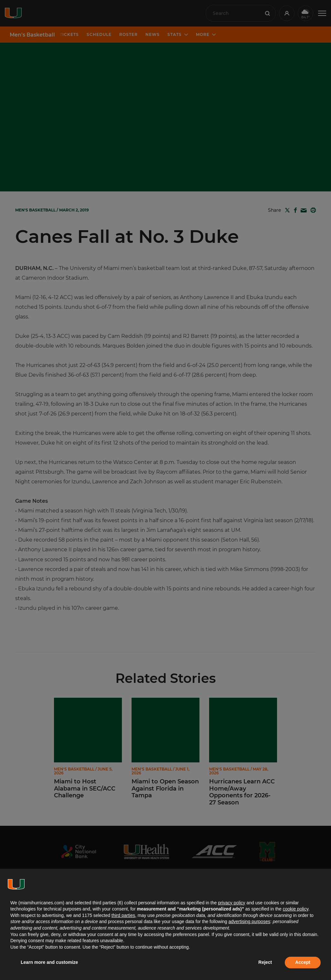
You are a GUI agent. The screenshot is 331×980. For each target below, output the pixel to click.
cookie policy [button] (296, 909)
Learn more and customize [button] (49, 962)
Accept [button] (303, 962)
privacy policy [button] (231, 903)
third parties (123, 915)
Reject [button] (265, 962)
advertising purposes (249, 921)
